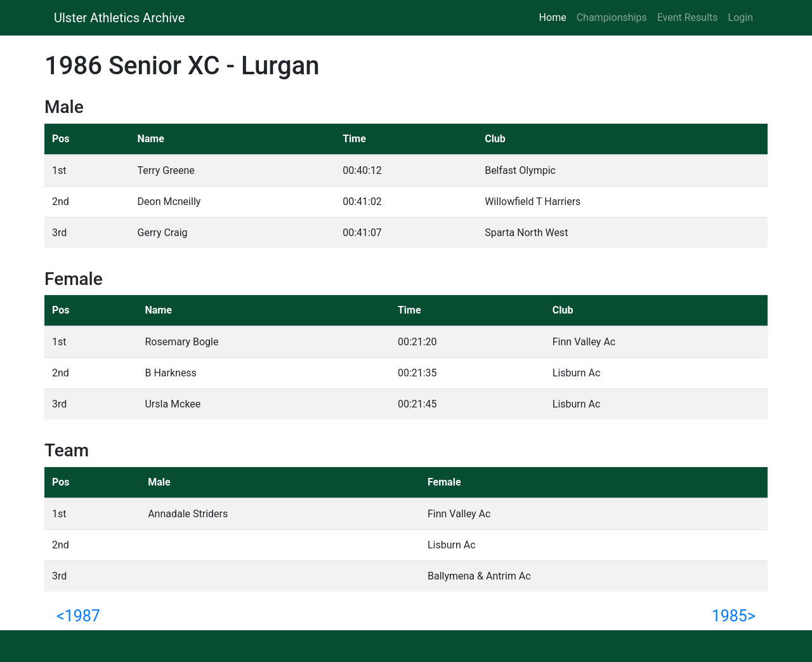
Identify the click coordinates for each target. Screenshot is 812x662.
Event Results (688, 17)
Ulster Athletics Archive (119, 18)
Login (741, 17)
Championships (612, 17)
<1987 (78, 616)
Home (555, 17)
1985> (734, 616)
